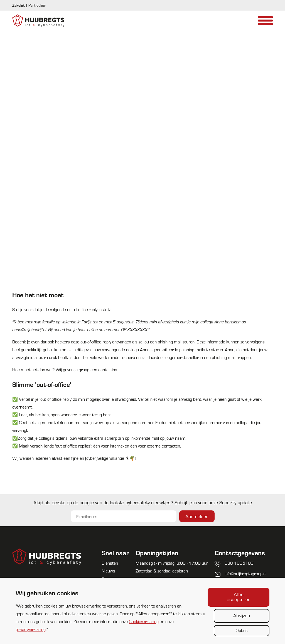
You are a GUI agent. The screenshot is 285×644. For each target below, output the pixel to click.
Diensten (110, 563)
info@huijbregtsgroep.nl (245, 573)
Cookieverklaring (144, 621)
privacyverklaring (31, 629)
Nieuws (108, 571)
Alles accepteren (239, 597)
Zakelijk (19, 5)
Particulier (37, 5)
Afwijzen (242, 615)
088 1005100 (239, 563)
